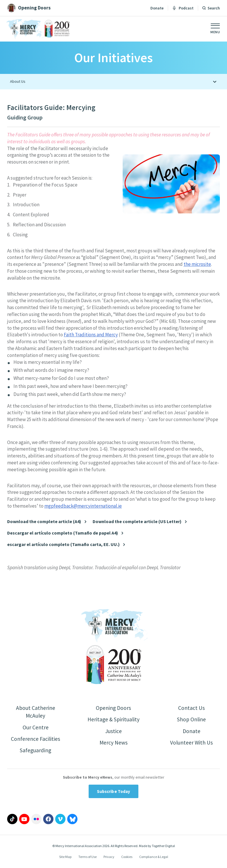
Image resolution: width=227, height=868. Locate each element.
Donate (157, 8)
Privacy (109, 858)
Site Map (65, 858)
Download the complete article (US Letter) (137, 522)
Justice (113, 731)
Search (214, 8)
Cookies (127, 858)
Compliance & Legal (154, 858)
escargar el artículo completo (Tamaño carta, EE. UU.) (63, 544)
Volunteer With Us (191, 743)
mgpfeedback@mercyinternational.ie (83, 506)
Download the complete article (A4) (44, 522)
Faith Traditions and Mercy (91, 335)
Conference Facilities (36, 740)
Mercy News (113, 743)
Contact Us (191, 708)
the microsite (197, 264)
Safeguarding (35, 751)
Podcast (183, 8)
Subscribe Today (114, 793)
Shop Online (191, 720)
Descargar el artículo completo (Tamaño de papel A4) (63, 533)
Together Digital (163, 847)
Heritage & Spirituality (113, 720)
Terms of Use (87, 858)
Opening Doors (113, 708)
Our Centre (36, 728)
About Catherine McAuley (35, 712)
